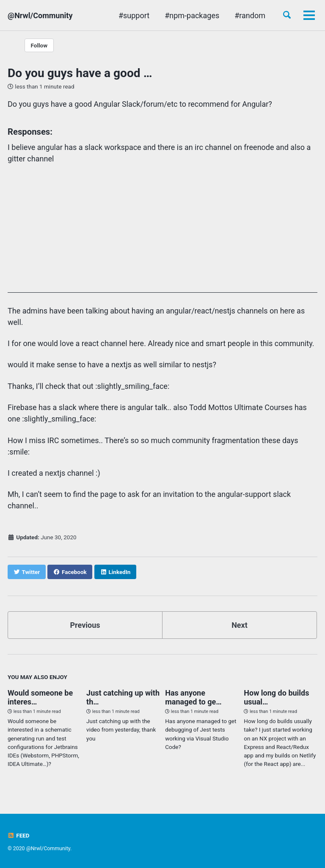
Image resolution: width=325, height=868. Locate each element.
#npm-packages (192, 15)
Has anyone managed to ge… (193, 697)
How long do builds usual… (276, 697)
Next (240, 625)
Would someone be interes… (40, 697)
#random (250, 15)
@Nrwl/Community (40, 15)
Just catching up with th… (123, 697)
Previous (85, 625)
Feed (19, 835)
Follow (39, 45)
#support (134, 15)
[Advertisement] (162, 233)
